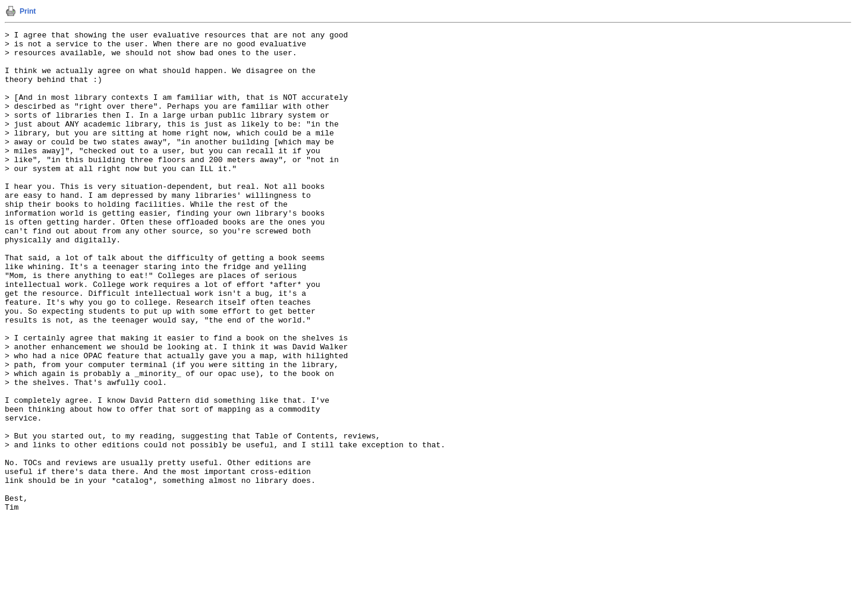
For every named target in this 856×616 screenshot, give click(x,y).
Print (28, 11)
